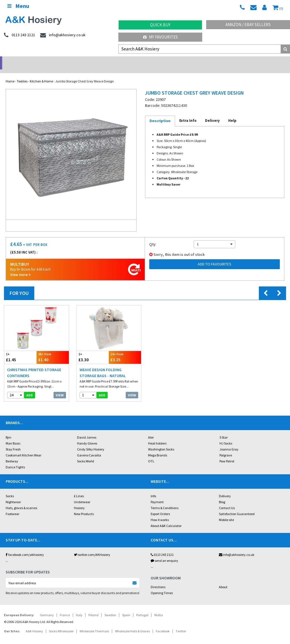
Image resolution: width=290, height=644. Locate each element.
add (30, 388)
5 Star (224, 430)
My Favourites (160, 37)
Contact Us (227, 500)
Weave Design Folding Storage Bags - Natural (103, 365)
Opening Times (162, 585)
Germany (47, 608)
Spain (126, 608)
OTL (151, 454)
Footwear (12, 506)
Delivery (225, 489)
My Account (109, 61)
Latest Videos (254, 61)
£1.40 (53, 350)
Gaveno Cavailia (89, 448)
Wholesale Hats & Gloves (132, 624)
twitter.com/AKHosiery (92, 547)
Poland (93, 608)
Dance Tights (15, 460)
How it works (160, 512)
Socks (10, 489)
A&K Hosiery (34, 624)
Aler (151, 430)
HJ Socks (226, 436)
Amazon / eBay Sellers (248, 25)
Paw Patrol (227, 454)
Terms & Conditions (165, 500)
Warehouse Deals (181, 61)
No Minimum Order (36, 61)
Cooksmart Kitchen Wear (24, 448)
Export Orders (160, 506)
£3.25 (125, 350)
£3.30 (93, 350)
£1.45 (20, 350)
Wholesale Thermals (94, 624)
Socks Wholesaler (61, 624)
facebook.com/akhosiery (25, 547)
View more (20, 267)
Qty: (153, 237)
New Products (84, 506)
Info (153, 489)
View (60, 388)
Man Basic (13, 436)
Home (10, 74)
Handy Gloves (87, 436)
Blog (222, 495)
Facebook (163, 624)
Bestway (12, 454)
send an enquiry (164, 553)
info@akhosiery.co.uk (237, 547)
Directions (158, 580)
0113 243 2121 (162, 547)
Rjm (8, 430)
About (223, 580)
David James (87, 430)
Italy (79, 608)
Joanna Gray (229, 442)
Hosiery (79, 500)
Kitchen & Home (41, 74)
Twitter (181, 624)
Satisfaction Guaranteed (237, 506)
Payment (157, 495)
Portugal (142, 608)
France (65, 608)
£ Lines (79, 489)
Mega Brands (158, 448)
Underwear (82, 495)
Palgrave (226, 448)
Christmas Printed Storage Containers (34, 365)
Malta (159, 608)
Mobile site (226, 512)
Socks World (86, 454)
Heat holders (157, 436)
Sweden (110, 608)
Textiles (22, 74)
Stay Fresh (13, 442)
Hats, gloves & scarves (21, 500)
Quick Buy (160, 25)
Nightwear (13, 495)
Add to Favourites (215, 257)
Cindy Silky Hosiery (91, 442)
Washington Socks (161, 442)
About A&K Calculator (166, 518)
